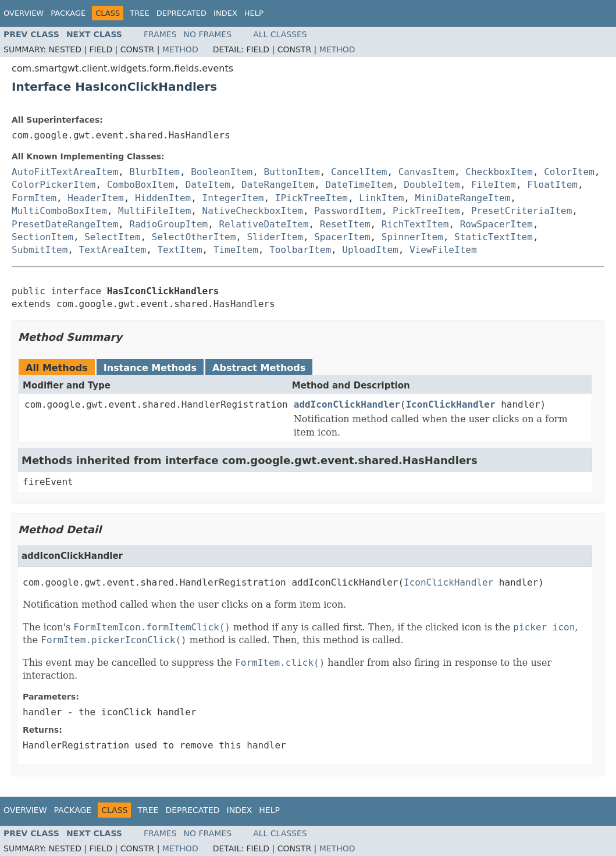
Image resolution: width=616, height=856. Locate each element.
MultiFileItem (154, 211)
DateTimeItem (359, 185)
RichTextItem (415, 224)
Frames (160, 34)
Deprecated (181, 13)
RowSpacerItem (496, 224)
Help (254, 13)
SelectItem (112, 237)
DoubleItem (432, 185)
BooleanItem (222, 172)
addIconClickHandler (347, 404)
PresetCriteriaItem (521, 211)
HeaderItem (95, 198)
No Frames (208, 34)
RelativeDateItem (264, 224)
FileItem (494, 185)
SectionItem (42, 237)
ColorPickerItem (54, 185)
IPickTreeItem (311, 198)
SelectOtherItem (194, 237)
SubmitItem (40, 250)
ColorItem (569, 172)
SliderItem (275, 237)
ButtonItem (292, 172)
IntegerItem (233, 198)
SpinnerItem (412, 237)
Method (180, 49)
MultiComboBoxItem (59, 211)
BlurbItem (154, 172)
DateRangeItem (278, 185)
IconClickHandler (450, 404)
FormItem (34, 198)
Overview (24, 13)
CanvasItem (426, 172)
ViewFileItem (443, 250)
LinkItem (381, 198)
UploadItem (370, 250)
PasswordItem (348, 211)
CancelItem (359, 172)
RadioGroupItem (168, 224)
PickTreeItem (426, 211)
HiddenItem (163, 198)
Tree (139, 13)
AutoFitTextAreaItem (65, 172)
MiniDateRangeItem (463, 198)
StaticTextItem (494, 237)
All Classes (280, 34)
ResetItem (345, 224)
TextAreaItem (113, 250)
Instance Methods (150, 368)
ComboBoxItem (141, 185)
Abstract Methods (259, 368)
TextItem (179, 250)
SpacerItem (342, 237)
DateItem (208, 185)
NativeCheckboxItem (253, 211)
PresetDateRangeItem (65, 224)
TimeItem (236, 250)
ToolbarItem (300, 250)
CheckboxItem (499, 172)
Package (68, 13)
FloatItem (552, 185)
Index (225, 13)
